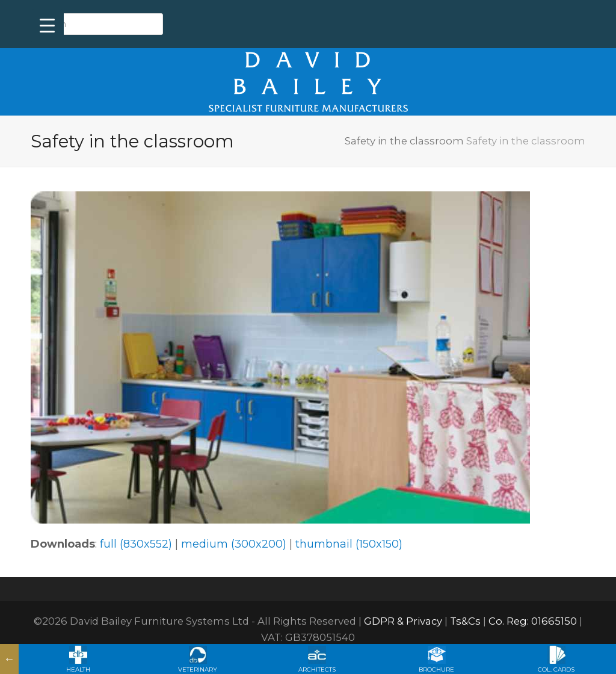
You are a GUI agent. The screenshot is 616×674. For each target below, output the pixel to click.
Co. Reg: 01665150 (533, 621)
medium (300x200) (234, 544)
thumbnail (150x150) (349, 544)
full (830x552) (136, 544)
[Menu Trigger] (47, 26)
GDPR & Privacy (403, 621)
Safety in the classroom (404, 141)
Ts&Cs (465, 621)
